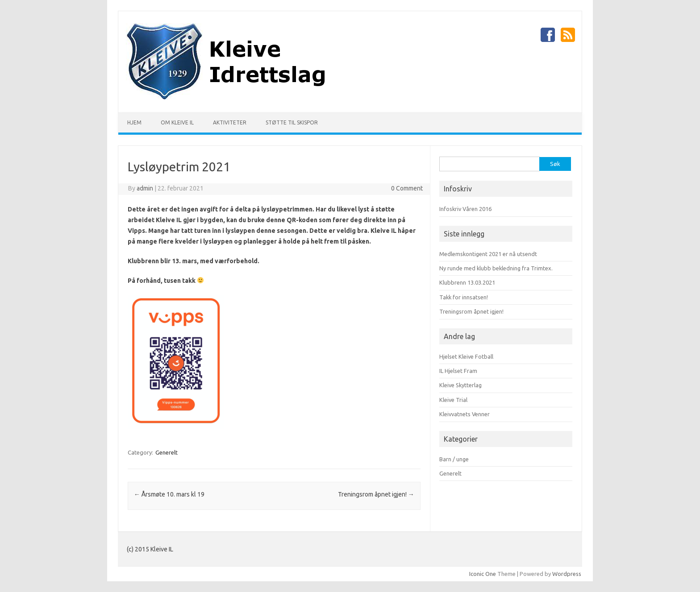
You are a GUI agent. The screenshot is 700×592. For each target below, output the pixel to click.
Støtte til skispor (292, 122)
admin (145, 188)
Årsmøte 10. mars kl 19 (169, 494)
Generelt (167, 452)
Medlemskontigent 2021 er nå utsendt (488, 254)
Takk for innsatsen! (464, 297)
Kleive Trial (453, 400)
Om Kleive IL (177, 122)
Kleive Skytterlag (460, 385)
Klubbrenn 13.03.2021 (467, 282)
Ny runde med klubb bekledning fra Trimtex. (496, 268)
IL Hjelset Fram (458, 371)
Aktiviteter (230, 122)
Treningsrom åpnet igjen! (376, 494)
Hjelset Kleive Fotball (466, 356)
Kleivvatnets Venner (465, 414)
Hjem (134, 122)
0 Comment (407, 188)
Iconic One (483, 574)
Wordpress (567, 574)
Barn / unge (454, 459)
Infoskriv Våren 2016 (465, 209)
